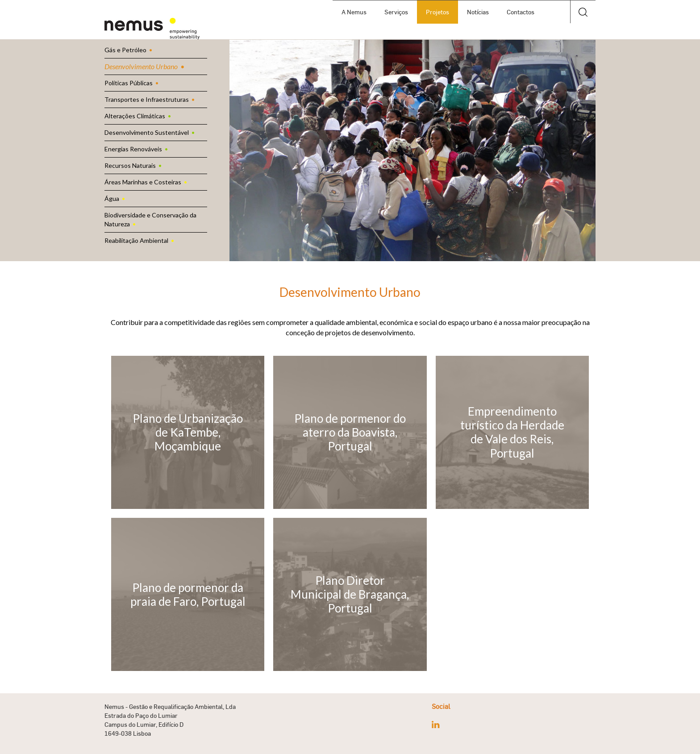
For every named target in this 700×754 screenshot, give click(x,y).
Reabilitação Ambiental (136, 240)
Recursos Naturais (130, 165)
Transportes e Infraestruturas (147, 99)
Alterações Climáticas (135, 116)
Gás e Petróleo (125, 50)
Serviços (396, 12)
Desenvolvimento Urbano (141, 66)
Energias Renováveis (133, 149)
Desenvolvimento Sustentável (147, 132)
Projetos (437, 12)
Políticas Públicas (129, 83)
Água (112, 198)
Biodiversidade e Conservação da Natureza (150, 219)
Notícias (478, 12)
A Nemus (354, 12)
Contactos (521, 12)
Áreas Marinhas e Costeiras (143, 182)
